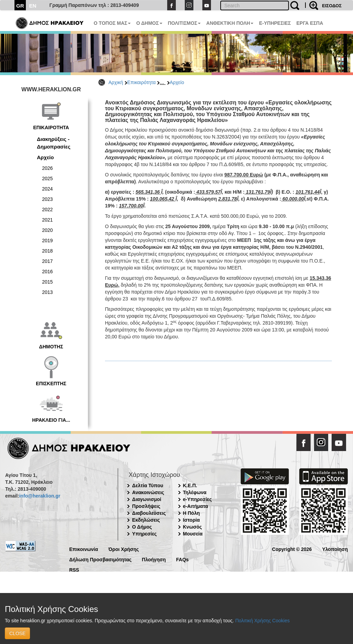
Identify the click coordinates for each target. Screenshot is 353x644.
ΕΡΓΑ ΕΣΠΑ (310, 23)
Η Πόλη (191, 513)
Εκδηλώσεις (146, 520)
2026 (47, 168)
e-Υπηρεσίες (198, 499)
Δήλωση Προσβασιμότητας (100, 559)
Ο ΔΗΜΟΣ (149, 23)
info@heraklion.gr (39, 496)
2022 (47, 209)
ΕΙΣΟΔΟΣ (332, 6)
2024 (47, 189)
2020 (47, 230)
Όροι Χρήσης (124, 549)
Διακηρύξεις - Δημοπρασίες (54, 143)
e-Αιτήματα (196, 506)
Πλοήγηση (154, 559)
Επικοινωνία (84, 549)
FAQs (183, 559)
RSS (74, 569)
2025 (47, 178)
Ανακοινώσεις (148, 492)
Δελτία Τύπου (148, 485)
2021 (47, 220)
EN (33, 6)
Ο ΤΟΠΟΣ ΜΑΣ (112, 23)
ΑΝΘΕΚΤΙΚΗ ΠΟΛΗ (230, 23)
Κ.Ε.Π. (190, 485)
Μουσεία (193, 534)
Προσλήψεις (146, 506)
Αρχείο (177, 82)
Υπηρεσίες (144, 534)
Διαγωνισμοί (147, 499)
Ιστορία (191, 520)
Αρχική (116, 82)
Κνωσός (193, 527)
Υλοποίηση (335, 549)
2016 (47, 272)
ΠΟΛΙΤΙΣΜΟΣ (184, 23)
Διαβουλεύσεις (149, 513)
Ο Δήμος (142, 527)
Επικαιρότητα (141, 82)
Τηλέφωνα (195, 492)
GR (20, 6)
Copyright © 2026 (292, 549)
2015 (47, 282)
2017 (47, 261)
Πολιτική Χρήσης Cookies (262, 621)
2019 (47, 241)
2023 (47, 199)
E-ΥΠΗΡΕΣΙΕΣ (275, 23)
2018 (47, 251)
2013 (47, 292)
